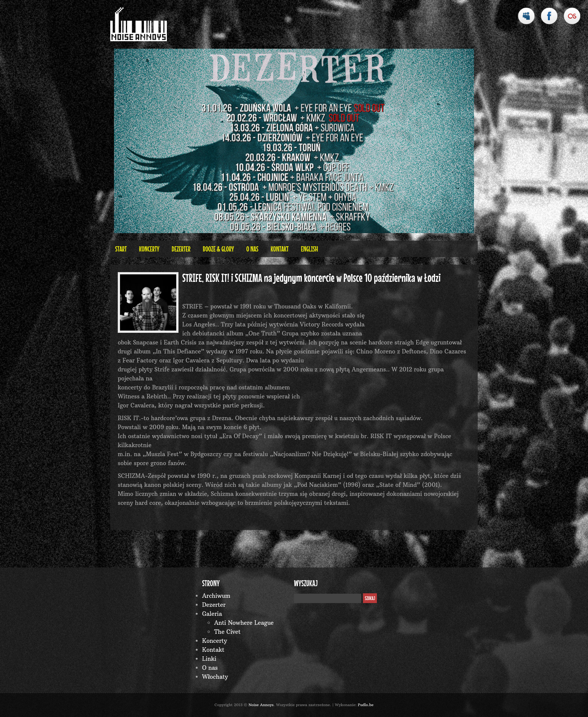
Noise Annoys (261, 705)
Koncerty (149, 249)
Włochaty (215, 677)
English (309, 249)
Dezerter (181, 249)
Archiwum (216, 596)
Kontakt (280, 249)
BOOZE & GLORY (218, 249)
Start (121, 249)
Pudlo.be (366, 705)
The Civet (227, 632)
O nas (252, 249)
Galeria (212, 614)
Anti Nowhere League (244, 623)
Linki (209, 659)
